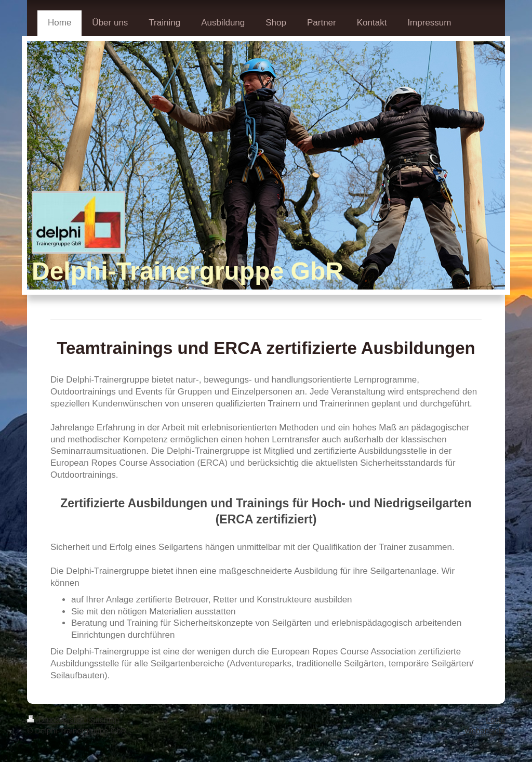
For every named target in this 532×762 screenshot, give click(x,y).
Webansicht (485, 731)
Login (495, 720)
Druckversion (57, 720)
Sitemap (105, 720)
